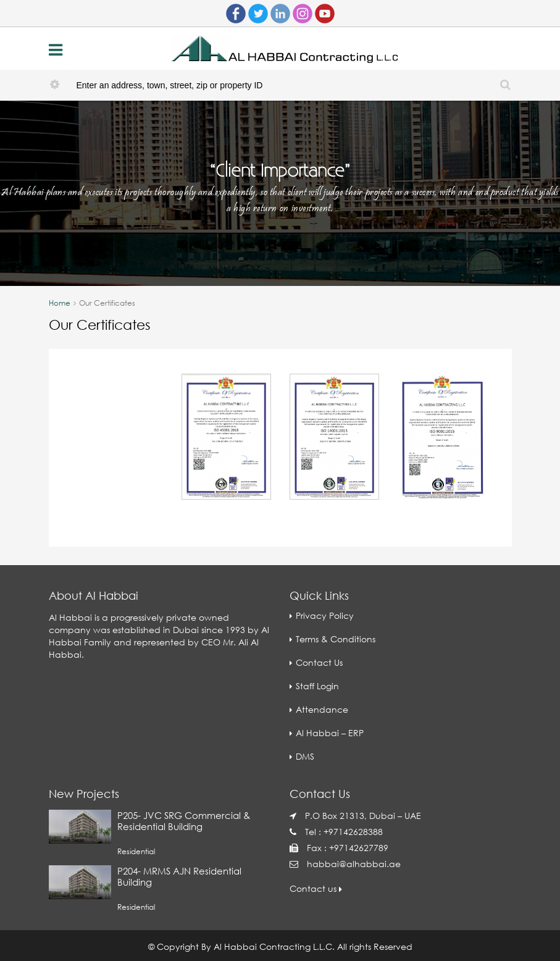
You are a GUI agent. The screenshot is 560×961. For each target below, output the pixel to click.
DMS (305, 756)
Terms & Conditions (336, 639)
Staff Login (317, 686)
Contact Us (319, 662)
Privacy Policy (325, 615)
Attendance (322, 709)
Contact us (316, 888)
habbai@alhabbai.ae (354, 864)
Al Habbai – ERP (330, 733)
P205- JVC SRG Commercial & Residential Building (184, 821)
